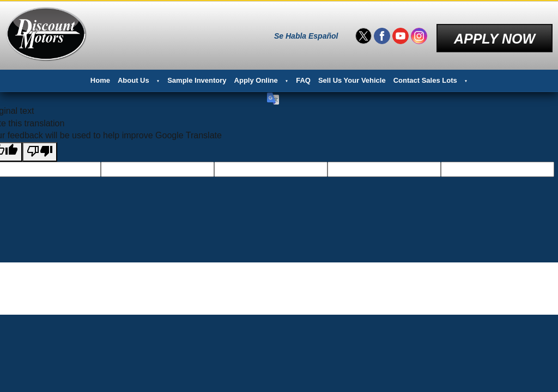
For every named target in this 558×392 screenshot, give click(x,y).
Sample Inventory (197, 74)
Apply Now (495, 32)
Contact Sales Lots (425, 74)
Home (100, 74)
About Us (134, 74)
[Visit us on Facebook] (382, 33)
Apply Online (256, 74)
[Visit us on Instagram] (419, 33)
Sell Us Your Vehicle (352, 74)
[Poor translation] (40, 145)
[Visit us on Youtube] (401, 33)
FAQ (303, 74)
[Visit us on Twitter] (363, 33)
